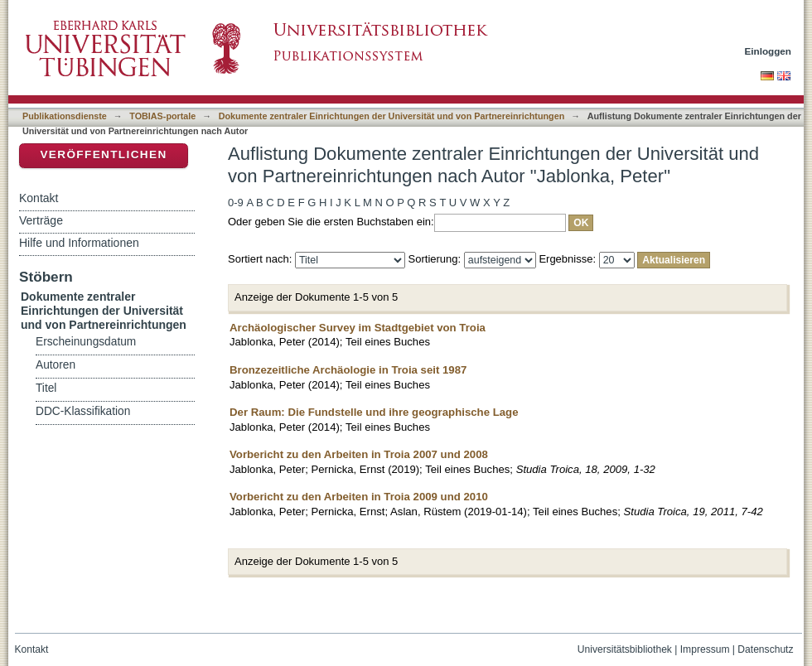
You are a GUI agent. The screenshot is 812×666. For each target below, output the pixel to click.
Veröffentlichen (103, 154)
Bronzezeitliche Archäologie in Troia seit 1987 (348, 370)
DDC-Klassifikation (83, 411)
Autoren (56, 365)
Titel (46, 388)
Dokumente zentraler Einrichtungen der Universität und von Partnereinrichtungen (392, 116)
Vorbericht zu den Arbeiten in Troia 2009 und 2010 (359, 497)
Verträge (41, 220)
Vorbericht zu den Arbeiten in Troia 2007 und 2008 (359, 454)
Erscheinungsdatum (86, 342)
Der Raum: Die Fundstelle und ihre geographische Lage (374, 412)
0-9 (236, 203)
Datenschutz (765, 649)
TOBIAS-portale (162, 116)
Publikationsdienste (65, 116)
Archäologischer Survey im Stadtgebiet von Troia (358, 328)
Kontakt (39, 198)
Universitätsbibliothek (625, 649)
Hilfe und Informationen (79, 243)
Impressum (705, 649)
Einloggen (768, 51)
